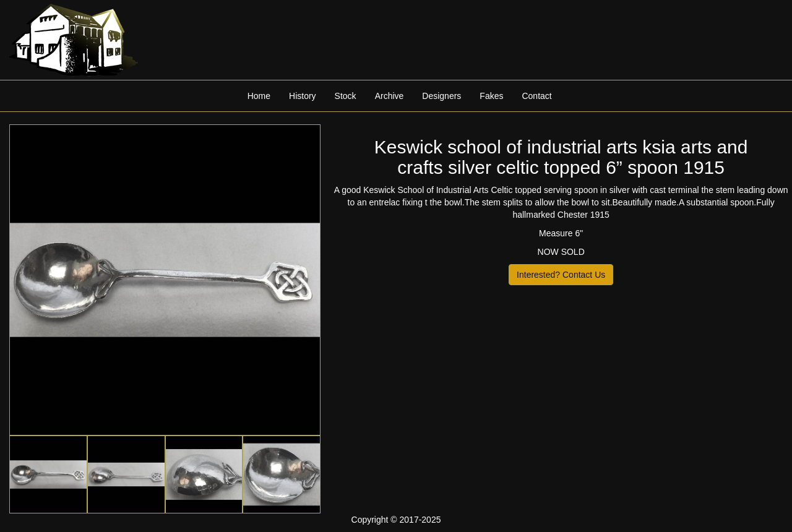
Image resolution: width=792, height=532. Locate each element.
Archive (390, 96)
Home (259, 96)
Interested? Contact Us (561, 275)
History (303, 96)
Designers (441, 96)
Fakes (491, 96)
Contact (536, 96)
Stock (346, 96)
